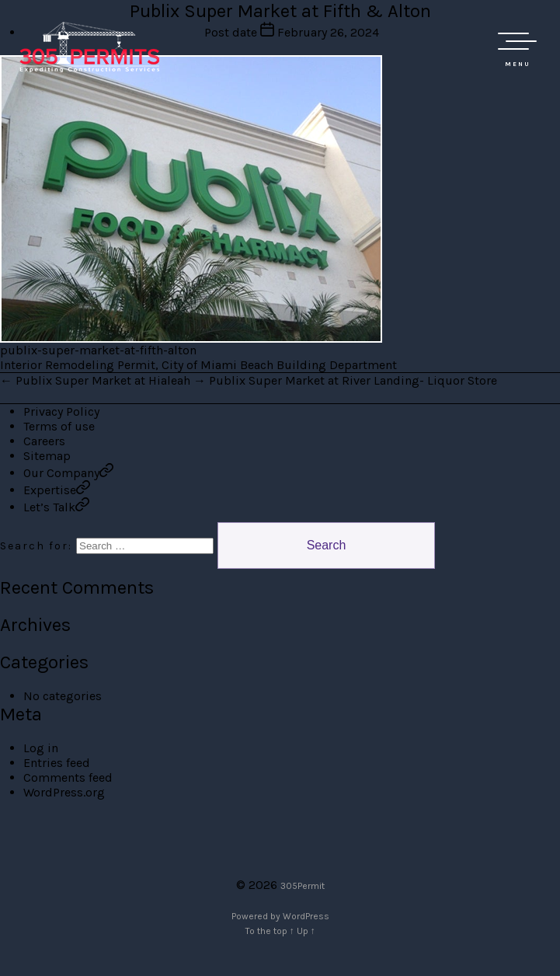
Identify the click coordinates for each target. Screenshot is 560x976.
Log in (41, 748)
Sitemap (47, 456)
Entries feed (57, 763)
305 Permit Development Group (89, 47)
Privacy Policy (61, 411)
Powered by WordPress (280, 916)
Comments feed (68, 777)
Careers (44, 441)
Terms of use (59, 426)
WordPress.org (64, 792)
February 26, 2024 (328, 32)
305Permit (303, 886)
